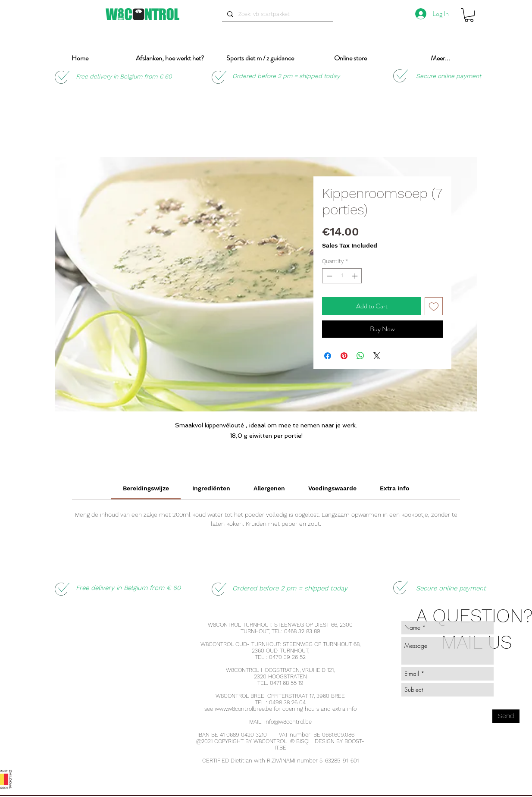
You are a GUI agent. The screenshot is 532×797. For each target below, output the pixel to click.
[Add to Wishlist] (434, 306)
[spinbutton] (342, 276)
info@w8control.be (288, 722)
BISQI (303, 741)
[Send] (506, 716)
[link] (146, 488)
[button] (469, 15)
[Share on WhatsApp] (360, 356)
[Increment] (356, 276)
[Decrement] (329, 276)
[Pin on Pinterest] (344, 356)
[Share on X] (377, 356)
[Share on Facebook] (328, 356)
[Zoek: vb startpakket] (277, 14)
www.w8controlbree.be (243, 709)
